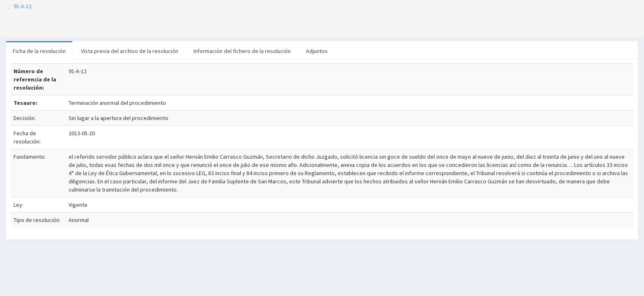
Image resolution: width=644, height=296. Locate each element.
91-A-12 (23, 6)
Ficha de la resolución (39, 51)
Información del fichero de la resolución (242, 51)
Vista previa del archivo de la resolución (130, 51)
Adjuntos (317, 51)
